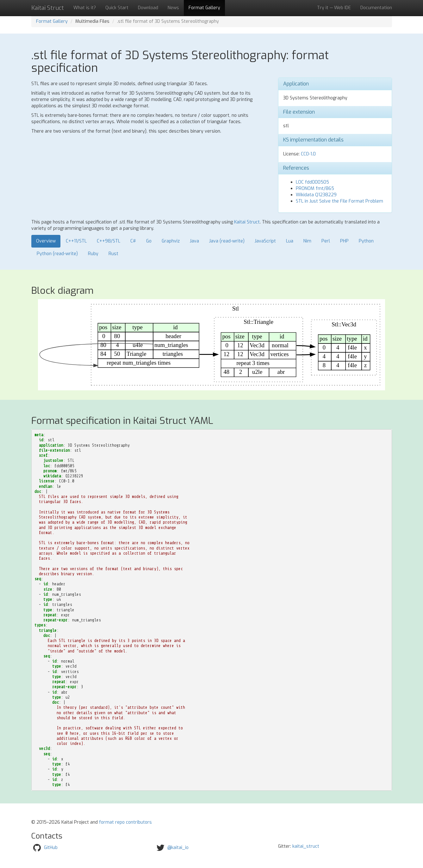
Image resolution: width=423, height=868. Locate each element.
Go (149, 241)
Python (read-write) (57, 254)
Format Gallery (204, 8)
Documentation (376, 8)
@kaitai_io (178, 848)
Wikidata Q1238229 (316, 195)
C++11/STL (76, 241)
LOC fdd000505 (312, 182)
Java (194, 241)
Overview (46, 241)
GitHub (51, 848)
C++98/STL (109, 241)
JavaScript (265, 241)
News (173, 8)
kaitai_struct (306, 846)
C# (133, 241)
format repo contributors (125, 822)
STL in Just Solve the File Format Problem (339, 201)
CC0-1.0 (308, 154)
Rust (113, 254)
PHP (344, 241)
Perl (326, 241)
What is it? (85, 8)
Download (148, 8)
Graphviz (171, 241)
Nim (307, 241)
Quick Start (117, 8)
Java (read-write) (227, 241)
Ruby (93, 254)
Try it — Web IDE (334, 8)
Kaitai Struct (247, 222)
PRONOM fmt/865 (315, 189)
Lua (290, 241)
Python (366, 241)
